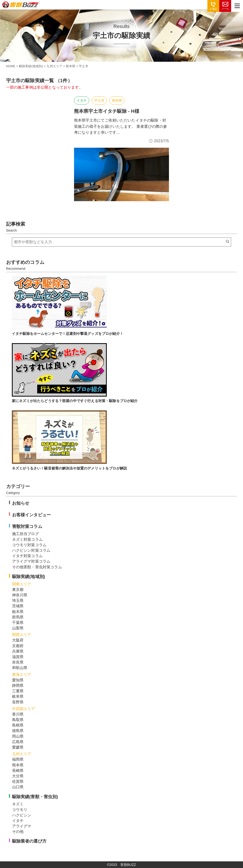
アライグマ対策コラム (31, 561)
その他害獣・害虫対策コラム (37, 567)
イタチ (82, 100)
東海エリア (22, 675)
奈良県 (18, 662)
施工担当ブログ (26, 534)
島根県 (18, 725)
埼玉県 (18, 600)
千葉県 (18, 623)
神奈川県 (20, 595)
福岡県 (18, 759)
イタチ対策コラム (27, 556)
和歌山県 (20, 668)
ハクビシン (22, 815)
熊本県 (117, 100)
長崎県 (18, 771)
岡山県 (18, 736)
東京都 (18, 590)
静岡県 (18, 685)
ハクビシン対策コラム (31, 550)
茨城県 (18, 606)
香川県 (18, 714)
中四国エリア (24, 709)
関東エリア (22, 584)
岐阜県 (18, 696)
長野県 (18, 702)
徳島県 (18, 731)
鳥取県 (18, 720)
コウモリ (20, 810)
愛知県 (18, 680)
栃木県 (18, 612)
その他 (18, 832)
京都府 (18, 646)
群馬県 (18, 617)
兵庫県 (18, 651)
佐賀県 (18, 781)
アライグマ (22, 826)
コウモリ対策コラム (29, 545)
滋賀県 (18, 657)
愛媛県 (18, 747)
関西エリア (22, 635)
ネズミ (18, 804)
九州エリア (22, 754)
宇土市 (99, 100)
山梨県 (18, 628)
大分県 (18, 776)
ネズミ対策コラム (27, 539)
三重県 (18, 691)
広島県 (18, 742)
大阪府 (18, 640)
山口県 (18, 787)
